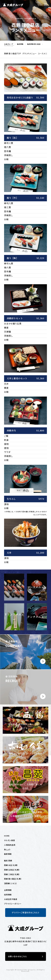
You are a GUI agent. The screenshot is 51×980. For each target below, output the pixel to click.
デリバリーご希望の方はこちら (25, 913)
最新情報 (8, 854)
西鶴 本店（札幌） (11, 865)
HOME (7, 836)
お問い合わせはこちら (26, 956)
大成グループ (8, 44)
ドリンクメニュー (14, 617)
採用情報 (8, 895)
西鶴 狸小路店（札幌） (13, 879)
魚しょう (7, 849)
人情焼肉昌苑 (10, 845)
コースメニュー (37, 587)
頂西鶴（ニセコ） (11, 883)
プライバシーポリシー (13, 904)
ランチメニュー (37, 617)
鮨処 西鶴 (8, 861)
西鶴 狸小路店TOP (13, 53)
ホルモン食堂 (10, 840)
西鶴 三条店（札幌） (12, 874)
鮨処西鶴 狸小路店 (33, 44)
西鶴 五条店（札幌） (12, 870)
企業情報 (8, 890)
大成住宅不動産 (11, 899)
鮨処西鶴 (19, 44)
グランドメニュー (29, 53)
